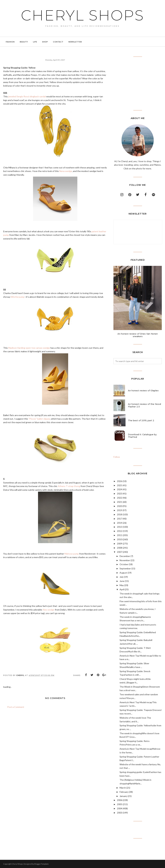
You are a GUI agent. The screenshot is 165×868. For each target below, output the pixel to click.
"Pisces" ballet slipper (39, 419)
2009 (120, 544)
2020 (120, 506)
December (125, 556)
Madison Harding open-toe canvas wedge (29, 348)
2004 (120, 808)
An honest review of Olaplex (143, 390)
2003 (120, 813)
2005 (120, 804)
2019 (120, 510)
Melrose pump (72, 554)
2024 (120, 489)
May (122, 585)
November (125, 560)
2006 (120, 800)
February (124, 792)
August (123, 573)
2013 (120, 527)
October (124, 564)
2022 (120, 498)
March (123, 788)
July (121, 577)
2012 (120, 531)
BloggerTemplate (41, 864)
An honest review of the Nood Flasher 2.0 (144, 405)
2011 (120, 535)
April (122, 589)
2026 (120, 481)
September (125, 568)
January (123, 796)
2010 (120, 539)
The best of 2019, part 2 (141, 420)
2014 (120, 523)
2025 (120, 485)
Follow (117, 457)
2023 (120, 494)
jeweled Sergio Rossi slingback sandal (27, 96)
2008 (120, 548)
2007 (120, 552)
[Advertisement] (138, 83)
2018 (120, 514)
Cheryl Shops (82, 15)
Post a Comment (16, 707)
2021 (120, 502)
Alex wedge (49, 610)
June (122, 581)
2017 (120, 519)
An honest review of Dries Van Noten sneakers (138, 335)
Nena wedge (66, 171)
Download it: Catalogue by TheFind (142, 436)
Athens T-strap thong (69, 486)
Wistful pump (18, 297)
